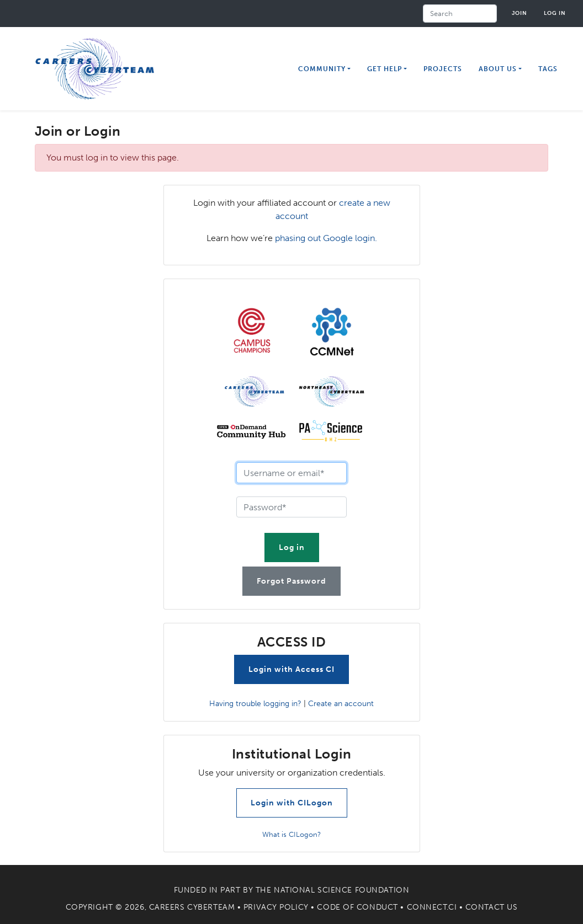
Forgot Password (291, 581)
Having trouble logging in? (255, 703)
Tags (548, 69)
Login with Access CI (291, 669)
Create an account (341, 703)
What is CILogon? (291, 834)
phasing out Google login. (326, 238)
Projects (443, 69)
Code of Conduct (357, 907)
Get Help (385, 69)
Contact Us (492, 907)
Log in (555, 13)
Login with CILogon (292, 803)
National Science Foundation (341, 890)
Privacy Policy (276, 907)
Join (520, 13)
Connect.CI (432, 907)
